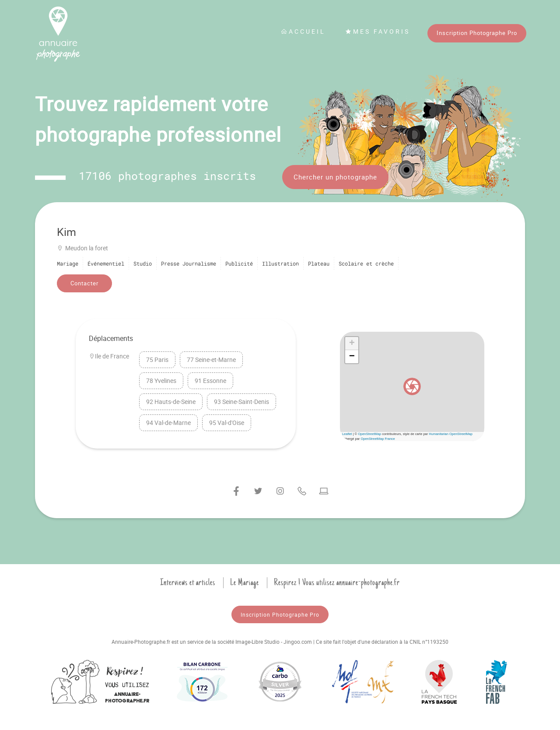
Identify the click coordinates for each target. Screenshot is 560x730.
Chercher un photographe (335, 177)
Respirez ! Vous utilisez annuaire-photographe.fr (337, 583)
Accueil (303, 31)
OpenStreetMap (369, 434)
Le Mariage (245, 583)
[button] (412, 386)
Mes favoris (378, 31)
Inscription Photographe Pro (477, 33)
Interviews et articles (188, 583)
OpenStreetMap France (378, 439)
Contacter (84, 283)
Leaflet (347, 434)
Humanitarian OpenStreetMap (451, 434)
